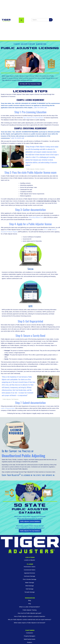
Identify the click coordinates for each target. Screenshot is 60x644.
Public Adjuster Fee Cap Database (30, 531)
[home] (6, 20)
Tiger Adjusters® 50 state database (33, 118)
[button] (21, 20)
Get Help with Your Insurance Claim (30, 84)
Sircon (46, 230)
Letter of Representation (8, 408)
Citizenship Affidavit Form (36, 217)
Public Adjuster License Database (30, 521)
